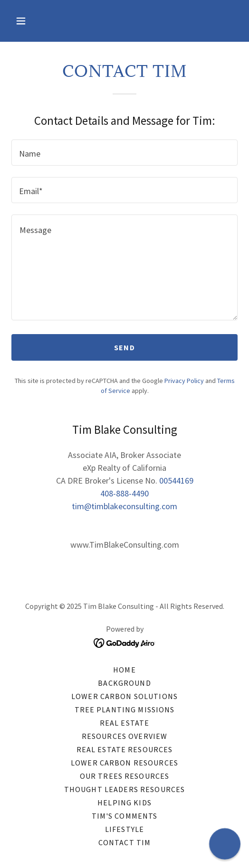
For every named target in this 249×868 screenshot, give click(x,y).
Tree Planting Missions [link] (125, 709)
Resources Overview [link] (124, 736)
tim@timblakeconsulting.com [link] (124, 506)
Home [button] (124, 670)
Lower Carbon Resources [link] (124, 763)
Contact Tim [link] (125, 842)
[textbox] (124, 153)
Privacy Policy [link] (184, 381)
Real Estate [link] (125, 723)
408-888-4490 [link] (124, 493)
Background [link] (124, 683)
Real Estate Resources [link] (125, 749)
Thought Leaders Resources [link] (124, 789)
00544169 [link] (176, 481)
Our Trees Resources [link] (125, 776)
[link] (125, 642)
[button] (28, 21)
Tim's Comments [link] (125, 816)
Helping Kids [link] (124, 803)
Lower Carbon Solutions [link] (124, 696)
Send (124, 347)
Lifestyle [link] (124, 829)
